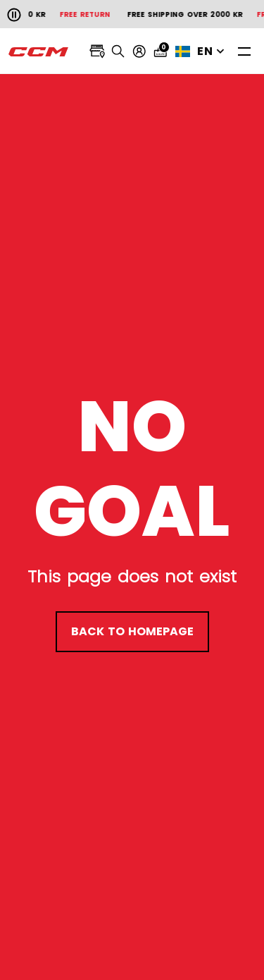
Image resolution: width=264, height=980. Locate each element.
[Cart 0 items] (161, 51)
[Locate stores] (97, 51)
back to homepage (132, 631)
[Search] (118, 51)
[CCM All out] (39, 51)
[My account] (139, 51)
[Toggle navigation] (244, 51)
